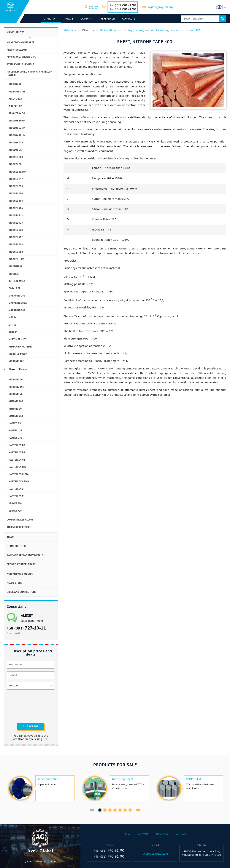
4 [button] (115, 810)
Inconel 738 (16, 230)
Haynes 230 (15, 438)
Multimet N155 (18, 339)
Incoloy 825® (17, 128)
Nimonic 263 (16, 416)
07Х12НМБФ (194, 779)
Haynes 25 (15, 423)
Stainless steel (17, 546)
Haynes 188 (15, 430)
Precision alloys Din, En (22, 57)
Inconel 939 (16, 244)
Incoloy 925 (16, 142)
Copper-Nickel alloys (20, 520)
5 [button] (120, 810)
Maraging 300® (18, 303)
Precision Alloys (17, 50)
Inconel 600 (16, 157)
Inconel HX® (16, 259)
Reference (108, 19)
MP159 (12, 325)
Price (69, 19)
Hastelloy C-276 (19, 474)
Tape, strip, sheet (123, 779)
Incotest (14, 274)
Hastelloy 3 (16, 489)
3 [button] (110, 810)
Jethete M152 (17, 281)
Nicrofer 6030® (18, 354)
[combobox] (94, 7)
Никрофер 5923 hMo (20, 347)
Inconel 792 (16, 237)
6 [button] (125, 810)
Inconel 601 (16, 164)
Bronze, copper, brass (21, 564)
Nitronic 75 (16, 394)
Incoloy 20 (15, 84)
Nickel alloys (16, 32)
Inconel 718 (16, 215)
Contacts (129, 19)
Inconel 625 (16, 186)
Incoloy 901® (17, 135)
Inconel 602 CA (17, 172)
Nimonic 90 (15, 409)
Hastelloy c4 (17, 460)
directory (51, 19)
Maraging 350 (17, 310)
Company (87, 19)
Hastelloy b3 (17, 452)
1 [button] (100, 810)
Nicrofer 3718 (17, 92)
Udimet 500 (15, 503)
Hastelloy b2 (17, 445)
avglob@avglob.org (160, 7)
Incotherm (15, 266)
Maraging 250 (17, 296)
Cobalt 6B (15, 288)
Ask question (15, 633)
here (46, 739)
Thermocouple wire (19, 527)
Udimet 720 (15, 511)
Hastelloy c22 (17, 467)
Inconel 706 (16, 208)
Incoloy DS (15, 150)
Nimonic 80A (16, 401)
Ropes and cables (49, 779)
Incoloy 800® (17, 121)
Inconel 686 (16, 193)
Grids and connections (22, 592)
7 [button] (130, 810)
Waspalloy (15, 106)
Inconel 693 (16, 201)
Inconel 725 (16, 223)
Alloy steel (14, 583)
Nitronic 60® (17, 387)
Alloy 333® (15, 99)
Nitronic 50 (16, 379)
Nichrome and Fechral (21, 42)
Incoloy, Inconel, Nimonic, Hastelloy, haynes (29, 73)
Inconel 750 (16, 252)
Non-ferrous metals (20, 574)
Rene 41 (13, 332)
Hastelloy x (16, 496)
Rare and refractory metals (25, 555)
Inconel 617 (16, 179)
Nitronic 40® (17, 361)
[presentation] (22, 706)
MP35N (12, 317)
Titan (10, 537)
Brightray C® (17, 113)
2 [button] (105, 810)
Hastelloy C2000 (19, 481)
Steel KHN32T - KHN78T (20, 64)
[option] (41, 788)
